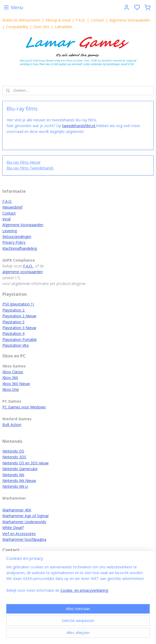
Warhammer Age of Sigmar (26, 516)
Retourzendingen (17, 237)
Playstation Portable (20, 339)
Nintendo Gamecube (20, 469)
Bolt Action (12, 425)
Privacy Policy (14, 242)
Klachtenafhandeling (20, 248)
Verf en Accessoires (19, 534)
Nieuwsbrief (12, 207)
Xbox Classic (13, 372)
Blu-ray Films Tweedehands (30, 168)
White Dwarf (13, 528)
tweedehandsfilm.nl (79, 125)
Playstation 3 (13, 322)
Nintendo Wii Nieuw (19, 481)
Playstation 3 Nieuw (19, 328)
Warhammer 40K (17, 510)
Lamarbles (64, 27)
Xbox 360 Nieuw (16, 384)
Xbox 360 (10, 378)
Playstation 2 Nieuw (19, 316)
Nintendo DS (13, 451)
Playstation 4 (13, 333)
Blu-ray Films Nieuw (24, 162)
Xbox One (11, 389)
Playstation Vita (15, 345)
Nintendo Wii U (15, 486)
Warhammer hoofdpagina (24, 539)
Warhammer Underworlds (24, 522)
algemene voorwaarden (23, 272)
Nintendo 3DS (14, 457)
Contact (97, 20)
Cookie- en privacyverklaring (84, 591)
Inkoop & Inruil (58, 20)
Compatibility (17, 27)
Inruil (6, 219)
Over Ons (41, 27)
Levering (10, 231)
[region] (78, 581)
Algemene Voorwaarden (130, 20)
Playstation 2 (14, 310)
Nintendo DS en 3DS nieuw (25, 463)
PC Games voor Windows (24, 407)
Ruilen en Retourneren (21, 20)
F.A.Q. (80, 20)
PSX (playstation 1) (18, 304)
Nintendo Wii (13, 475)
